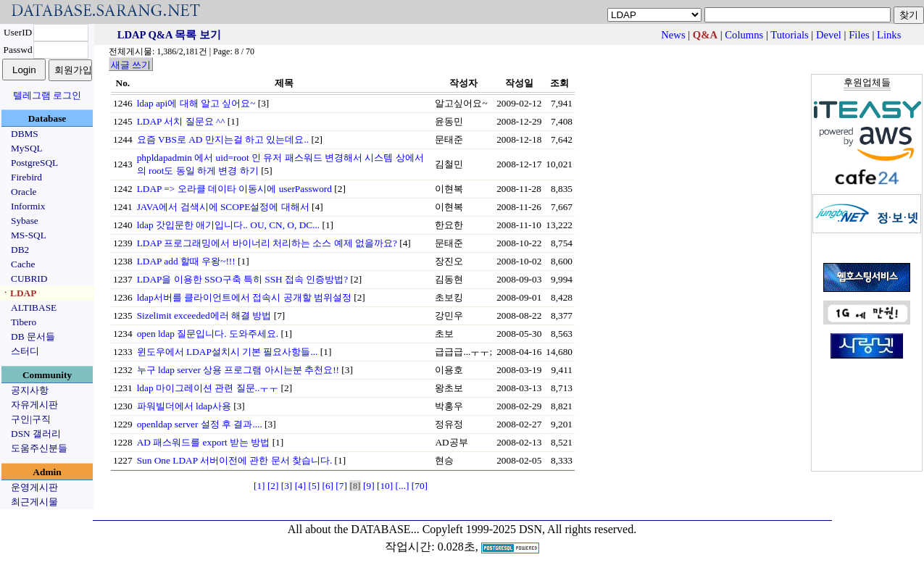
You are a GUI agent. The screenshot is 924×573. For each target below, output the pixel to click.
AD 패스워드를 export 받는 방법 (204, 442)
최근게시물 (34, 502)
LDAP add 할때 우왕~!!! (186, 261)
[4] (301, 486)
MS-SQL (29, 235)
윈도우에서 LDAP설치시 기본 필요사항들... (228, 352)
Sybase (25, 221)
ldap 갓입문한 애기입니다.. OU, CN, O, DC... (229, 225)
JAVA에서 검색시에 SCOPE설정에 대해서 (223, 207)
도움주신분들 (39, 448)
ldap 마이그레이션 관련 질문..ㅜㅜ (208, 388)
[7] (341, 486)
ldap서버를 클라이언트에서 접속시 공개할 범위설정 (244, 297)
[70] (420, 486)
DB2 (20, 250)
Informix (28, 206)
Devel (829, 35)
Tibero (24, 322)
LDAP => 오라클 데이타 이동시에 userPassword (234, 189)
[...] (403, 486)
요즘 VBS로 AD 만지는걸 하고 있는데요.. (223, 139)
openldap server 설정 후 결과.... (200, 424)
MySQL (27, 148)
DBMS (25, 134)
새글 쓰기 (131, 65)
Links (889, 35)
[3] (287, 486)
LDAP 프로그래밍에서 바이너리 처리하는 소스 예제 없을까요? (267, 243)
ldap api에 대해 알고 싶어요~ (196, 103)
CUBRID (29, 279)
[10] (385, 486)
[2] (273, 486)
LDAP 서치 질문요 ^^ (181, 121)
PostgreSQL (34, 163)
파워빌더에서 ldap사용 (184, 406)
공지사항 (30, 390)
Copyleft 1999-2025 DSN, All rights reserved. (530, 529)
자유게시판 (34, 405)
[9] (369, 486)
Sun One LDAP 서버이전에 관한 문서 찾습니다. (235, 460)
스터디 (25, 351)
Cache (23, 264)
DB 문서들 (33, 336)
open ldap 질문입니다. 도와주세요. (208, 334)
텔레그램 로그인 (47, 95)
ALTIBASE (34, 308)
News (673, 35)
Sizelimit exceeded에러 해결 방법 (204, 315)
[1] (259, 486)
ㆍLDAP (18, 293)
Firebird (26, 177)
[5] (315, 486)
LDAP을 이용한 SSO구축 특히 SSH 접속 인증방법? (243, 279)
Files (859, 35)
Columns (744, 35)
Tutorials (789, 35)
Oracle (24, 192)
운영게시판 (34, 487)
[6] (328, 486)
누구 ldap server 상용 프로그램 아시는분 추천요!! (238, 370)
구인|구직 (31, 419)
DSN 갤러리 (36, 434)
